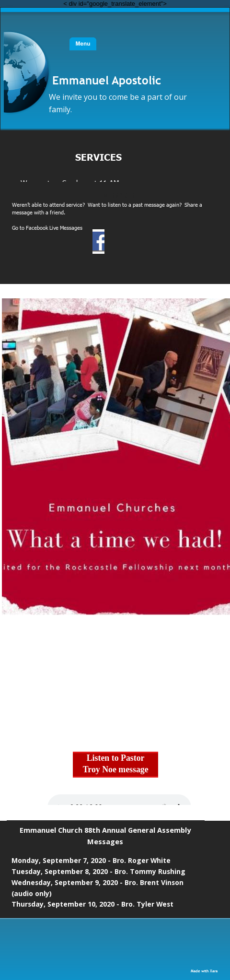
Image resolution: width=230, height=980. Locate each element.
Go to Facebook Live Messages (47, 228)
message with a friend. (39, 212)
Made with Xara (204, 971)
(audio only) (32, 893)
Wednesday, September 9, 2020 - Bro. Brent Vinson (98, 882)
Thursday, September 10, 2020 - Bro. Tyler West (92, 904)
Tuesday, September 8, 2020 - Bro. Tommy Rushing (98, 871)
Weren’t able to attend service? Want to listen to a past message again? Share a (108, 205)
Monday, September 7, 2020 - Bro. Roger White (91, 860)
